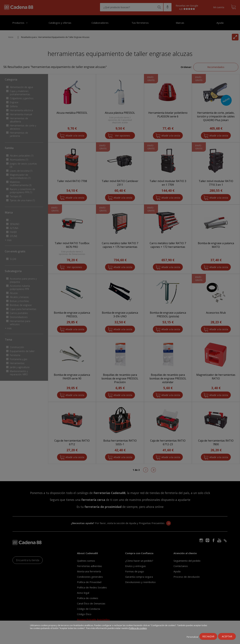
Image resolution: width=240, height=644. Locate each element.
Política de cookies (138, 628)
